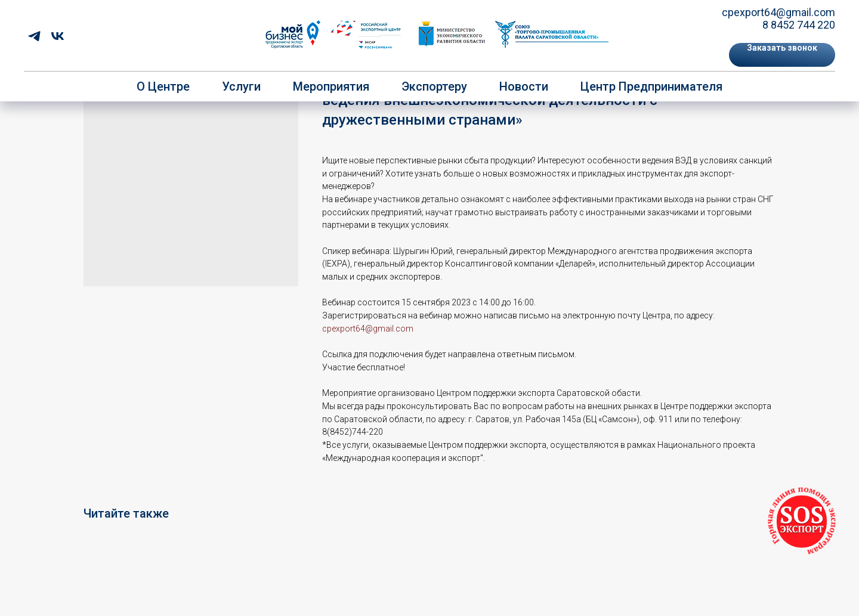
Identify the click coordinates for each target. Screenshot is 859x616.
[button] (782, 55)
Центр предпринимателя (651, 86)
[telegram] (34, 36)
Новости (524, 86)
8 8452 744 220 (799, 25)
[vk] (58, 36)
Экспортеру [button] (434, 86)
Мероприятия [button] (331, 86)
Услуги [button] (241, 86)
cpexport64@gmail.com (778, 12)
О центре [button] (163, 86)
